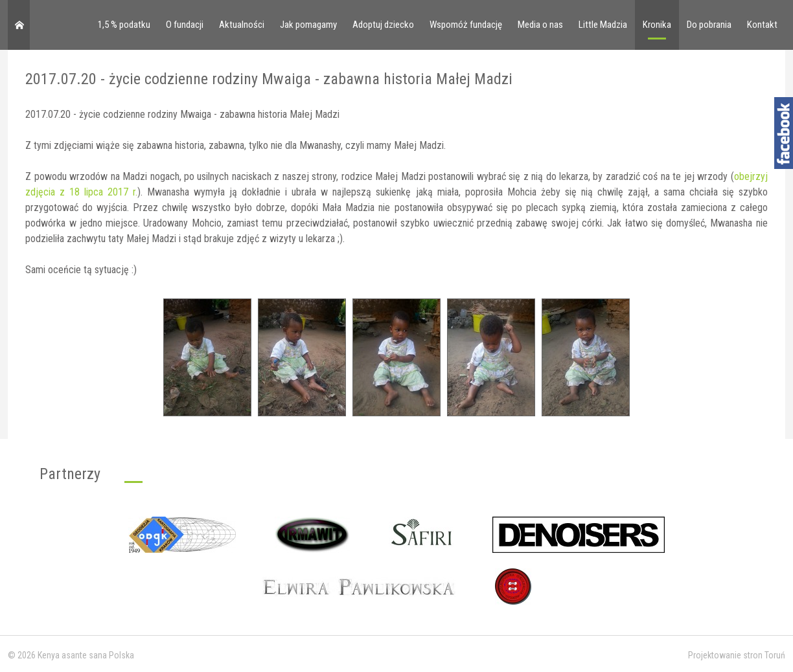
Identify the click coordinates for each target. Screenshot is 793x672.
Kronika (657, 25)
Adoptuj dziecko (383, 25)
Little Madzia (603, 25)
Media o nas (540, 25)
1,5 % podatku (124, 25)
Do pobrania (709, 25)
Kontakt (762, 25)
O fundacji (185, 25)
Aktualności (242, 25)
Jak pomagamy (308, 25)
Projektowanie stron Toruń (737, 655)
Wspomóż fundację (466, 25)
